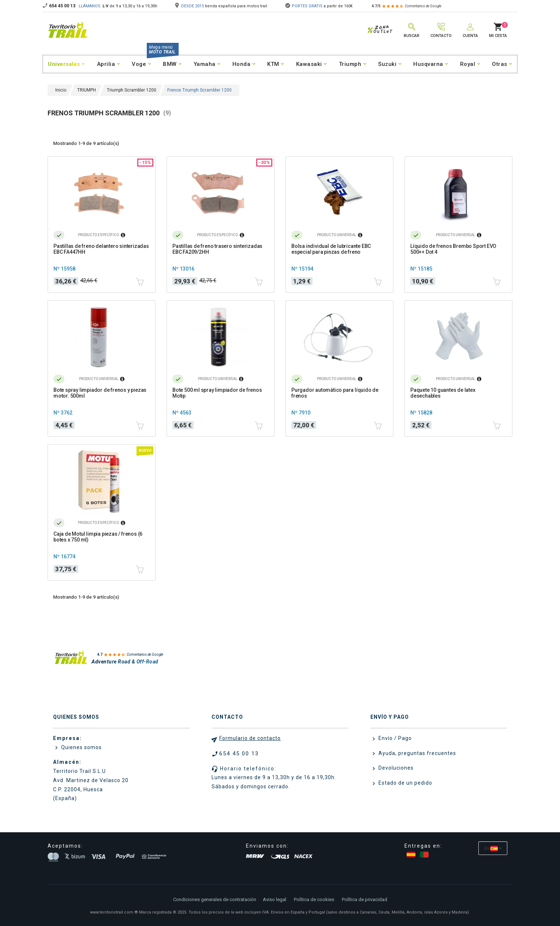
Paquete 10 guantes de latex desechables (443, 393)
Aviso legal (275, 899)
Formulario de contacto (250, 738)
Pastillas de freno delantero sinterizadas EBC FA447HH (101, 249)
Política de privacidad (365, 899)
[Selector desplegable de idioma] (493, 848)
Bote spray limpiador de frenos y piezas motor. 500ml (100, 393)
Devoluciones (395, 768)
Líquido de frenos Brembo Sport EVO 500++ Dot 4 (453, 249)
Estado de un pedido (405, 783)
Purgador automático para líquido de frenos (335, 393)
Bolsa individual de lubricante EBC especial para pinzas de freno (331, 249)
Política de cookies (314, 899)
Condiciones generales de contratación (215, 899)
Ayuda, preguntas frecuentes (417, 753)
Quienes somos (81, 747)
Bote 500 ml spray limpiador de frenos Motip (217, 393)
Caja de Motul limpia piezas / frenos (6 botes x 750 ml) (98, 537)
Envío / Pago (394, 738)
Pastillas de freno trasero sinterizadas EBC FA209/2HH (217, 249)
